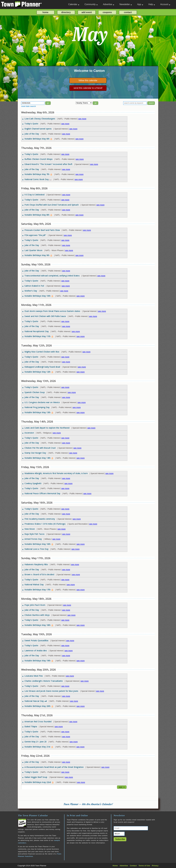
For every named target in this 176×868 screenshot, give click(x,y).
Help (152, 4)
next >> (122, 787)
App (140, 4)
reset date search (29, 106)
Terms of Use (144, 866)
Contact (133, 866)
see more (82, 119)
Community (91, 4)
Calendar (74, 4)
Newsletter (126, 4)
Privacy (155, 866)
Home (115, 866)
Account (165, 4)
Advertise (109, 4)
